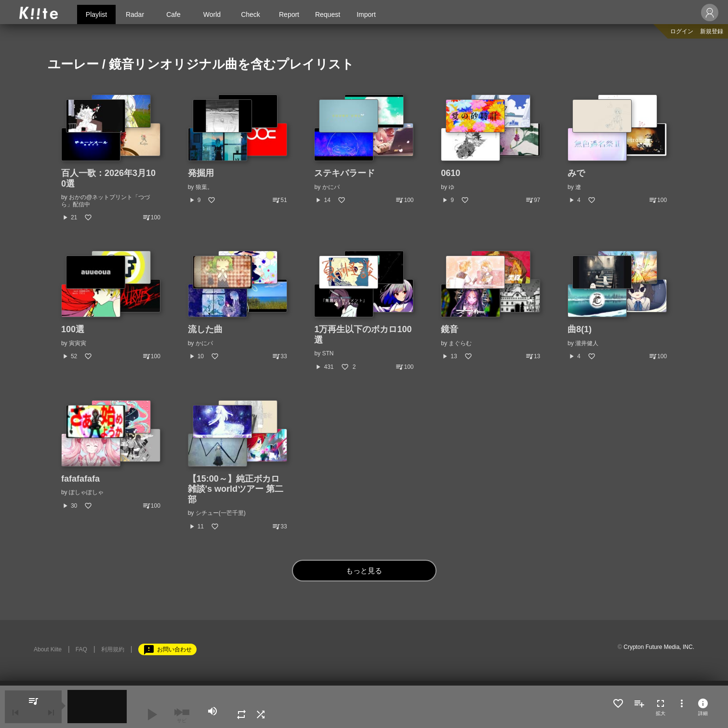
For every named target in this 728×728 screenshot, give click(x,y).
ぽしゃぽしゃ (86, 492)
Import (366, 14)
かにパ (331, 187)
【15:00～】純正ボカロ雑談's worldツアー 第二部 (236, 489)
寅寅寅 (78, 343)
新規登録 (712, 31)
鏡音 (450, 329)
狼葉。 (204, 187)
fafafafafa (80, 479)
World (212, 14)
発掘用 (201, 173)
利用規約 (113, 649)
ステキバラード (344, 173)
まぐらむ (460, 343)
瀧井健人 (587, 343)
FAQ (81, 649)
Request (328, 14)
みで (576, 173)
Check (251, 14)
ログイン (682, 31)
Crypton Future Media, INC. (659, 647)
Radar (135, 14)
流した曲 (205, 329)
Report (289, 14)
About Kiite (48, 649)
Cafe (173, 14)
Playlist (96, 14)
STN (328, 353)
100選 (73, 329)
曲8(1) (580, 329)
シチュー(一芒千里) (221, 513)
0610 (450, 173)
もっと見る (364, 571)
